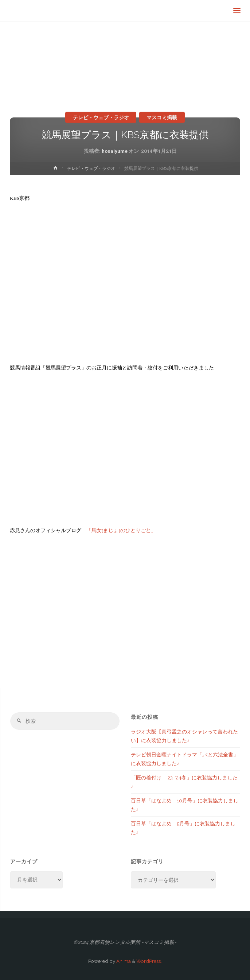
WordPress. (149, 961)
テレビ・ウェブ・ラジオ (101, 117)
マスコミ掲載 (162, 117)
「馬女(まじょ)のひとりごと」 (121, 530)
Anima (123, 961)
